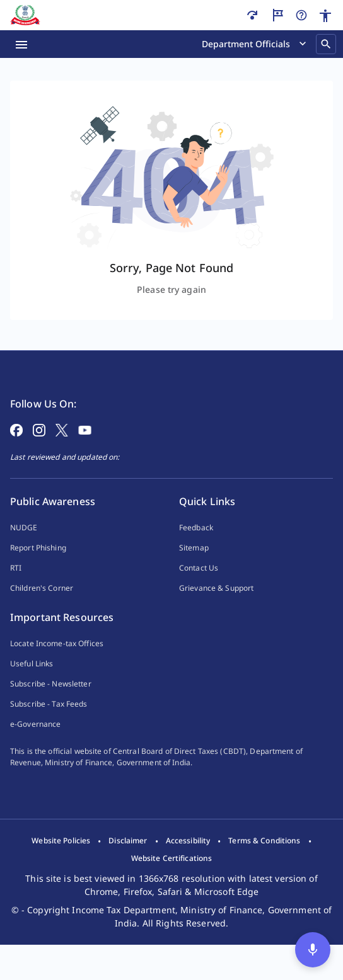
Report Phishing (38, 568)
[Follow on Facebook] (16, 449)
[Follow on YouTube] (85, 449)
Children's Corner (42, 608)
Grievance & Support (216, 608)
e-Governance (35, 744)
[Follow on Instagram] (39, 449)
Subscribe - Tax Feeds (49, 724)
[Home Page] (44, 382)
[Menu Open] (21, 44)
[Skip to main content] (252, 15)
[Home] (25, 15)
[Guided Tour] (277, 15)
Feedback (196, 548)
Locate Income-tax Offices (57, 664)
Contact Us (199, 588)
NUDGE (24, 548)
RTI (16, 588)
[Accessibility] (325, 16)
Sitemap (194, 568)
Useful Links (32, 684)
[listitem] (61, 876)
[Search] (326, 44)
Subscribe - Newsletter (51, 704)
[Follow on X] (62, 449)
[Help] (301, 15)
